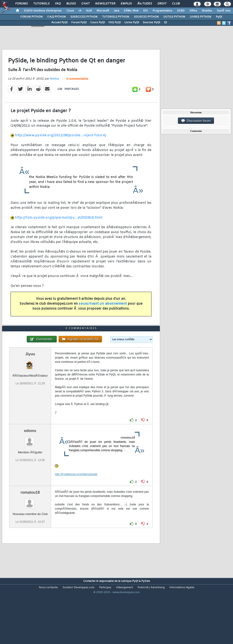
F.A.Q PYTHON (57, 17)
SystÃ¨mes (224, 11)
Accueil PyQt (59, 23)
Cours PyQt (98, 23)
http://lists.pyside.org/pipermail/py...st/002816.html (59, 227)
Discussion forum (196, 121)
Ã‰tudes (145, 4)
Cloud (70, 11)
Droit (162, 4)
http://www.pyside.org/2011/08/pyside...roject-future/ (61, 145)
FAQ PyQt (115, 23)
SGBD (181, 11)
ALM (89, 11)
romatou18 (30, 519)
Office (193, 11)
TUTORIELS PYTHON (116, 17)
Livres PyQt (132, 23)
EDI (146, 11)
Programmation (162, 11)
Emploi (126, 4)
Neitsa (54, 88)
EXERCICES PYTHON (84, 17)
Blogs (71, 4)
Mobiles (207, 11)
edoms (30, 458)
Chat (85, 4)
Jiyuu (30, 381)
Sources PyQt (151, 23)
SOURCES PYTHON (146, 17)
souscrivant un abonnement (103, 313)
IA (80, 11)
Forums (21, 4)
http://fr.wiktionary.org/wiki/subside (76, 501)
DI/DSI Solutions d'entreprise (43, 11)
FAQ (58, 4)
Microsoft (103, 11)
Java (116, 11)
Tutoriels (41, 4)
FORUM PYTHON (32, 17)
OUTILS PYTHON (174, 17)
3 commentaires (77, 88)
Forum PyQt (79, 23)
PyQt (219, 17)
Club (176, 4)
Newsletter (105, 4)
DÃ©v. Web (131, 11)
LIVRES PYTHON (201, 17)
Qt (165, 23)
